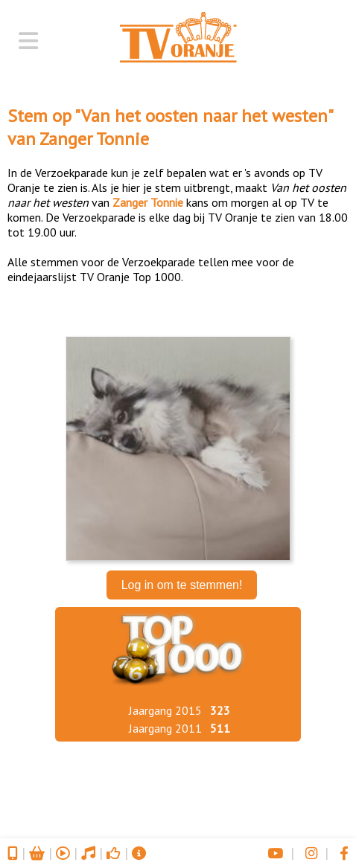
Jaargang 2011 (165, 728)
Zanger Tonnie (94, 139)
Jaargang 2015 (165, 710)
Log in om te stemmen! (182, 585)
